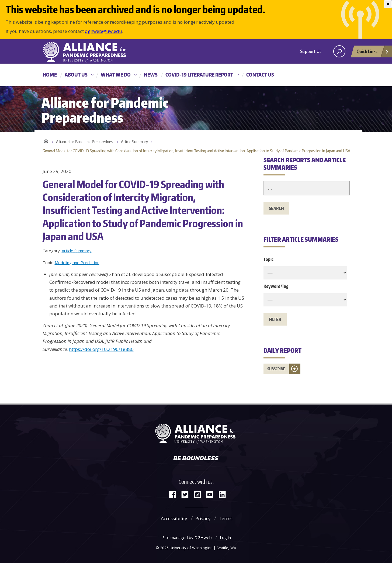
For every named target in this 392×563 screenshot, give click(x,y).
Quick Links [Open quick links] (373, 53)
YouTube (212, 494)
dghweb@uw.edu (103, 31)
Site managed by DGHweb (187, 537)
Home (50, 75)
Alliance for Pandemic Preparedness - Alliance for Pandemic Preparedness (87, 52)
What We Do (116, 75)
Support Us (311, 51)
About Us (76, 75)
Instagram (199, 494)
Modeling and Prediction (77, 262)
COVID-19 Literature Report (199, 75)
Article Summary (134, 142)
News (151, 75)
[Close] (388, 4)
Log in (225, 537)
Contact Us (260, 75)
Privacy (203, 518)
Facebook (175, 494)
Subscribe (276, 369)
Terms (226, 518)
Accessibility (174, 518)
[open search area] (339, 51)
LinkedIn (224, 494)
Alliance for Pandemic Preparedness (85, 142)
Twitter (187, 494)
